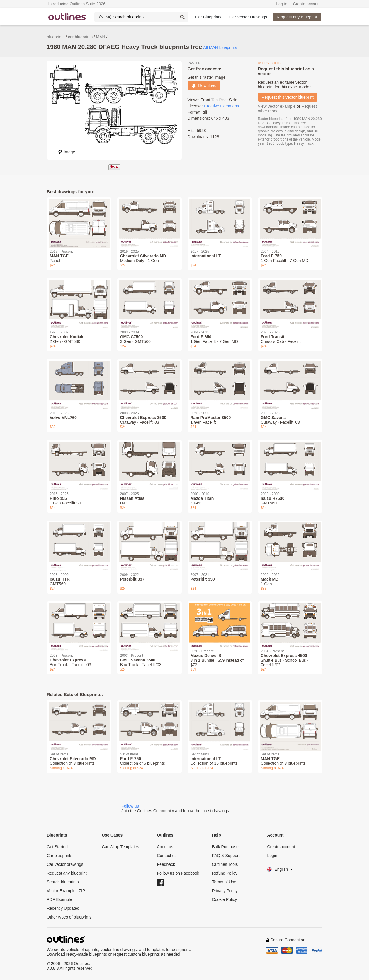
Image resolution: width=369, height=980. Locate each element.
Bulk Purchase (225, 847)
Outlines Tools (225, 864)
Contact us (167, 856)
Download (204, 85)
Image (66, 152)
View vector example (277, 106)
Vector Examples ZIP (66, 891)
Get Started (57, 847)
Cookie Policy (224, 899)
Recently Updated (63, 908)
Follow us (130, 806)
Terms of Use (224, 882)
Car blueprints (60, 856)
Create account (307, 4)
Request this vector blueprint (288, 97)
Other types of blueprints (69, 917)
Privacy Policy (225, 891)
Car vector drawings (65, 864)
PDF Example (59, 899)
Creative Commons (222, 106)
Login (272, 856)
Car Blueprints (208, 17)
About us (165, 847)
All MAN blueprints (220, 47)
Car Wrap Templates (120, 847)
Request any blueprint (67, 873)
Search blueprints (63, 882)
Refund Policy (225, 873)
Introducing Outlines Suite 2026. (78, 4)
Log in (282, 4)
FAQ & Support (226, 856)
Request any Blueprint (297, 17)
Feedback (166, 864)
